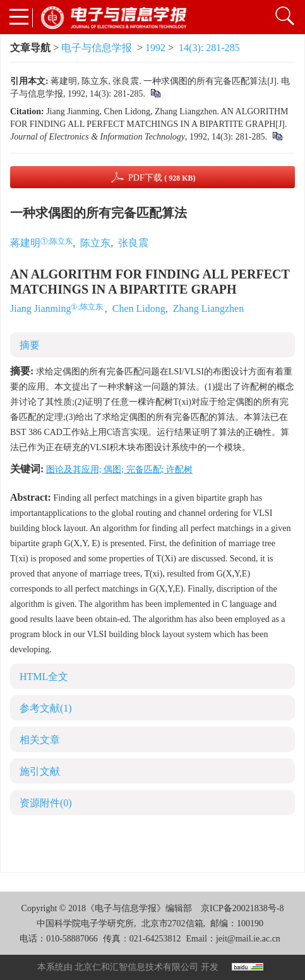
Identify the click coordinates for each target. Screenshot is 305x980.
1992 (155, 48)
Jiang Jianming (40, 308)
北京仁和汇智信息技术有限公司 (136, 967)
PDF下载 (162, 178)
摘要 (30, 345)
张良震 (133, 243)
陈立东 (95, 243)
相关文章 (40, 740)
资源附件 (46, 803)
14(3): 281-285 (209, 48)
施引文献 (40, 771)
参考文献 (46, 708)
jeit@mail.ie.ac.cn (248, 939)
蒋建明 (25, 243)
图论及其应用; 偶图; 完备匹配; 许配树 (119, 469)
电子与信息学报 (97, 48)
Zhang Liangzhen (208, 308)
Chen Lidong (139, 308)
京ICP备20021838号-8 (242, 908)
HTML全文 (44, 677)
